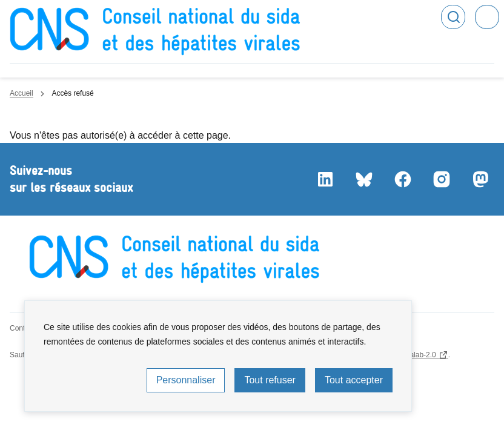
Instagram (441, 179)
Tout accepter (354, 380)
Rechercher (453, 17)
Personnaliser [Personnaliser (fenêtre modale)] (186, 380)
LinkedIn (325, 179)
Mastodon (480, 179)
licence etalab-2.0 (408, 355)
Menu (487, 17)
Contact (22, 328)
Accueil (22, 93)
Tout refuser (270, 380)
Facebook (402, 179)
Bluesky (363, 179)
